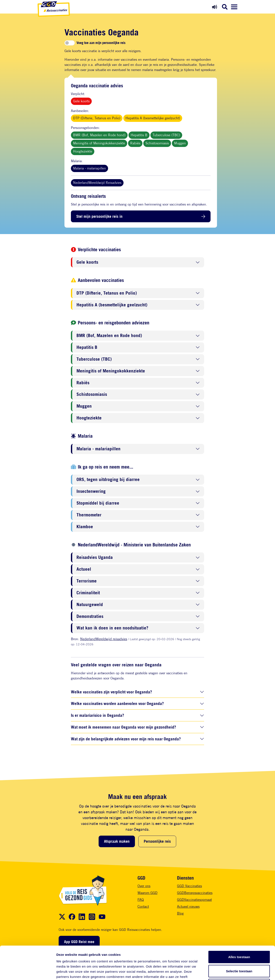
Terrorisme (87, 581)
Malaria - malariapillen (89, 168)
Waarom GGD (147, 893)
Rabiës (135, 143)
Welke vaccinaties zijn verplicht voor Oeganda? (111, 692)
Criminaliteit (88, 593)
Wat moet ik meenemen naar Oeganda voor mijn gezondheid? (123, 727)
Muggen (180, 143)
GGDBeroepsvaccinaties (195, 893)
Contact (143, 907)
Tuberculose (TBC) (166, 135)
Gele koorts (81, 101)
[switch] (70, 43)
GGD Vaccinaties (189, 886)
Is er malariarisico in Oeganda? (97, 715)
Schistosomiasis (157, 143)
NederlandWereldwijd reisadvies (104, 639)
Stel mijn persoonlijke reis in (99, 216)
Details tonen (232, 972)
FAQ (141, 900)
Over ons (144, 886)
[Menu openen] (234, 7)
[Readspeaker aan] (215, 7)
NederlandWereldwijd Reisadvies (97, 183)
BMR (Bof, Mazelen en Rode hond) (99, 135)
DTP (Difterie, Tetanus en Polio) (97, 118)
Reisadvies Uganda (95, 557)
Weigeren (239, 952)
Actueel (84, 569)
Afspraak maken (117, 841)
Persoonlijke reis (157, 841)
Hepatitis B (139, 135)
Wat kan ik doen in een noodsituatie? (112, 628)
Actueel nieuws (188, 907)
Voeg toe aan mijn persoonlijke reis (101, 43)
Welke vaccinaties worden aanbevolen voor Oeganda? (117, 703)
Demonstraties (90, 616)
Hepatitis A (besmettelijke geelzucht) (153, 118)
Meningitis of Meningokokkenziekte (99, 143)
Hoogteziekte (83, 151)
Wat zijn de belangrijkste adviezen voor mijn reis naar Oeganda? (126, 739)
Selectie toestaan (239, 938)
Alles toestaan (239, 924)
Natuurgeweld (90, 605)
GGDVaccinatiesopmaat (194, 900)
